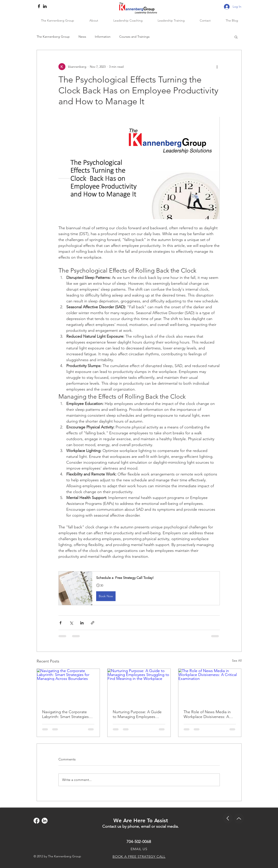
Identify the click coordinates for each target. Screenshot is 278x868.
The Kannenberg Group (53, 37)
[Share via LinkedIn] (82, 623)
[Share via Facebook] (61, 623)
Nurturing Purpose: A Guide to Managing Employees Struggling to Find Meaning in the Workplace (139, 714)
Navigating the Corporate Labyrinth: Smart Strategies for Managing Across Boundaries (65, 714)
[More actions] (217, 67)
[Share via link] (93, 623)
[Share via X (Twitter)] (71, 623)
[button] (236, 37)
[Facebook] (39, 6)
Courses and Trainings (134, 37)
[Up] (228, 818)
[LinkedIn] (45, 6)
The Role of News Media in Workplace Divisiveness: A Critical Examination (207, 714)
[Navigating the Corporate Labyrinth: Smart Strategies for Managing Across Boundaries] (68, 686)
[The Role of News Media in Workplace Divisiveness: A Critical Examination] (210, 686)
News (82, 37)
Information (103, 37)
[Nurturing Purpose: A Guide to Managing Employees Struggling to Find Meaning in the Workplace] (139, 686)
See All (237, 661)
